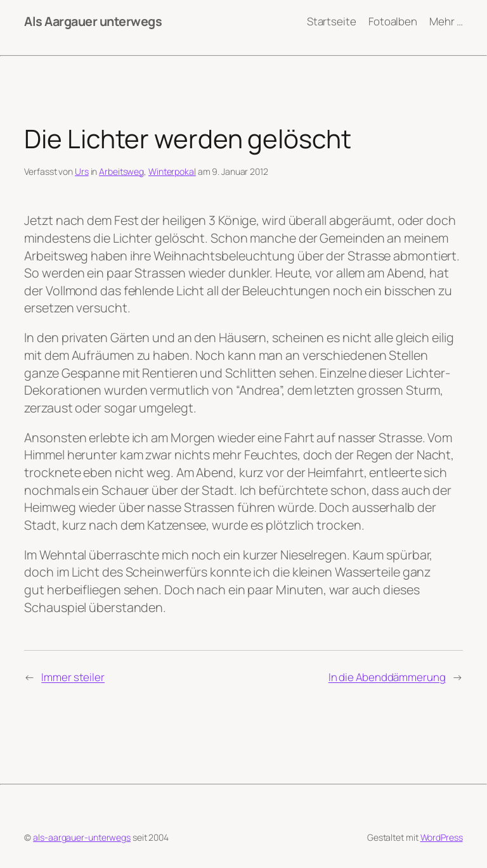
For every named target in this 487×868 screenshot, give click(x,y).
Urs (82, 171)
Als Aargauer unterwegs (93, 21)
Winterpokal (172, 171)
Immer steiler (73, 677)
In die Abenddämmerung (387, 677)
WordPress (442, 837)
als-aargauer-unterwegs (82, 837)
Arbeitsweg (121, 171)
